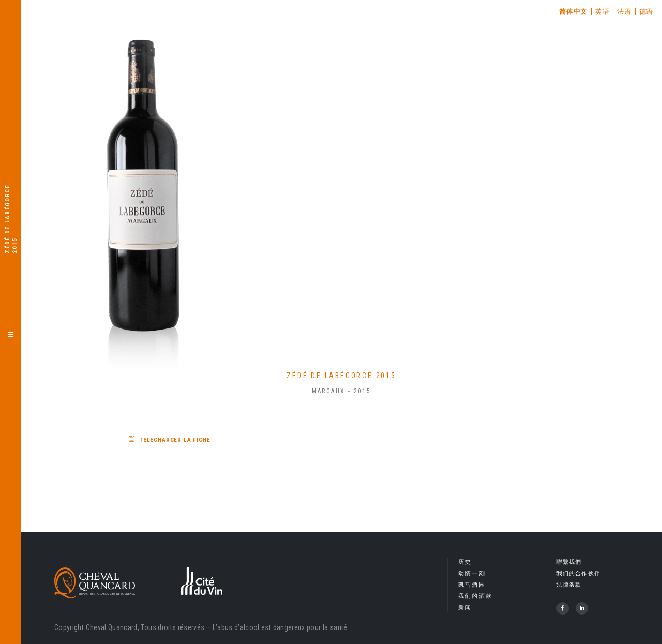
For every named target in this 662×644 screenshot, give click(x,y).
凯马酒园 (472, 585)
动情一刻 (472, 573)
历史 (465, 562)
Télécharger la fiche (175, 440)
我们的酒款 (475, 596)
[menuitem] (574, 11)
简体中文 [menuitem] (573, 12)
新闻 (465, 608)
